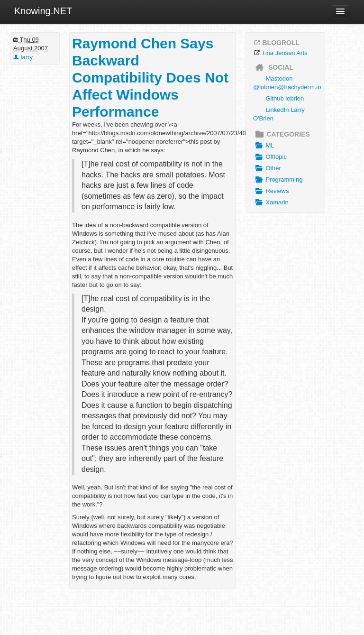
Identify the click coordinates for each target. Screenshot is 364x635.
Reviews (271, 191)
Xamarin (271, 202)
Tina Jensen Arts (284, 53)
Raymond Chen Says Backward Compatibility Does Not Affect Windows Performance (150, 78)
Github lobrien (285, 98)
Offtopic (270, 157)
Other (267, 168)
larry (23, 57)
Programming (278, 180)
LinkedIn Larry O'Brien (279, 114)
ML (264, 146)
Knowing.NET (43, 11)
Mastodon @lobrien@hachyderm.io (287, 83)
